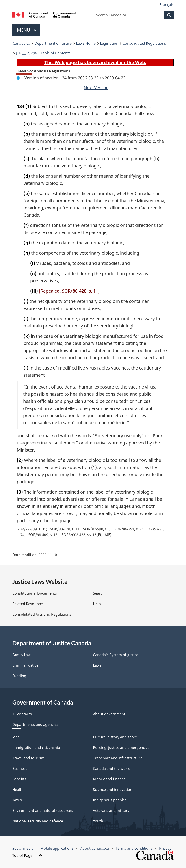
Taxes (17, 800)
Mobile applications (57, 848)
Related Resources (28, 604)
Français (167, 5)
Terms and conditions (134, 848)
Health (18, 790)
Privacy (165, 848)
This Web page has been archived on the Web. (95, 62)
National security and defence (38, 821)
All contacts (22, 714)
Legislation (109, 43)
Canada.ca (22, 43)
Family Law (22, 655)
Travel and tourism (28, 758)
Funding (19, 676)
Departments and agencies (35, 724)
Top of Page (27, 855)
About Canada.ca (95, 848)
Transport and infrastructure (118, 758)
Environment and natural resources (43, 811)
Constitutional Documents (35, 593)
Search (99, 593)
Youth (98, 821)
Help (97, 604)
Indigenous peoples (110, 800)
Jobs (16, 737)
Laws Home (86, 43)
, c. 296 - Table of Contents (43, 53)
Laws (97, 665)
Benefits (19, 779)
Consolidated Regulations (144, 43)
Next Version (96, 88)
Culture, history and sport (115, 737)
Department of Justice (53, 43)
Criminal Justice (25, 665)
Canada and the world (112, 769)
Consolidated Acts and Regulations (42, 614)
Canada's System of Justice (116, 655)
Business (20, 769)
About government (109, 714)
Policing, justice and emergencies (121, 748)
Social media (23, 848)
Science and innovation (113, 790)
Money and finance (109, 779)
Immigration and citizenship (36, 748)
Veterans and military (111, 811)
